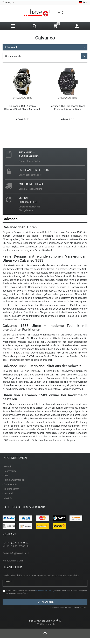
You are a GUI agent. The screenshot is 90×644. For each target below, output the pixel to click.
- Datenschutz (10, 484)
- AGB (6, 475)
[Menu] (13, 26)
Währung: (9, 2)
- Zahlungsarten (11, 489)
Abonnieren (46, 602)
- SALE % (7, 498)
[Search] (34, 26)
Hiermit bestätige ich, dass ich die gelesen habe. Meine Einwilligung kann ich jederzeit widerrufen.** (46, 592)
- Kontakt (7, 467)
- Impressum (9, 471)
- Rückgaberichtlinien (14, 480)
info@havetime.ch (20, 553)
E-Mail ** (8, 581)
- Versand (8, 493)
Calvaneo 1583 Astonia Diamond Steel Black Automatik (22, 108)
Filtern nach (11, 47)
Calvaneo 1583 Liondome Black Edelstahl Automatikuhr (67, 108)
